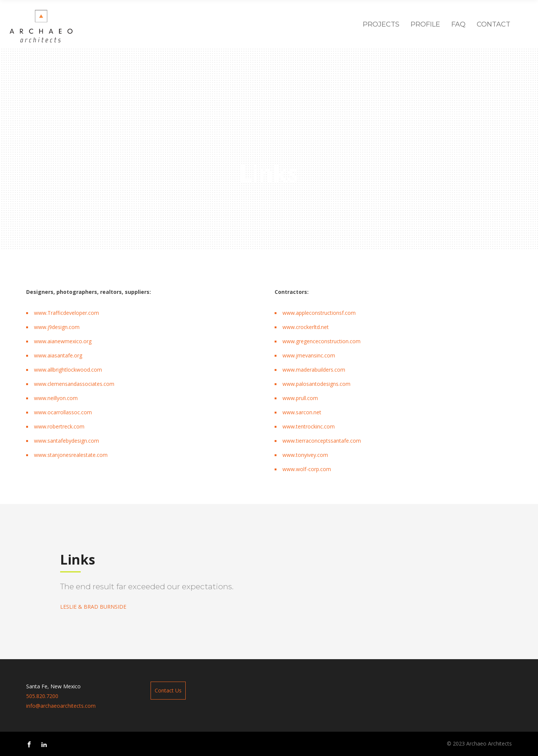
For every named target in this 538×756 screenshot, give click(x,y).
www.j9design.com (57, 327)
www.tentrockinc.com (309, 426)
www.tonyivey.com (305, 455)
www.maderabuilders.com (314, 370)
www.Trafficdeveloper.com (67, 313)
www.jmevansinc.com (309, 355)
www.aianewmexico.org (63, 341)
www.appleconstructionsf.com (319, 313)
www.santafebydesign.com (67, 441)
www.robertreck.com (59, 426)
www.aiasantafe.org (58, 355)
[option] (165, 595)
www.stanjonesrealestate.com (71, 455)
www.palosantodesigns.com (316, 384)
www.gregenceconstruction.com (321, 341)
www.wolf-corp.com (307, 469)
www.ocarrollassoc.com (63, 412)
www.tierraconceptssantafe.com (322, 441)
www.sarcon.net (302, 412)
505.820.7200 (42, 696)
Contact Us (168, 690)
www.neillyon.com (56, 398)
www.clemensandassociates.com (74, 384)
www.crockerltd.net (306, 327)
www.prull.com (300, 398)
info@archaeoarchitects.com (61, 706)
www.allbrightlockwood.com (68, 370)
